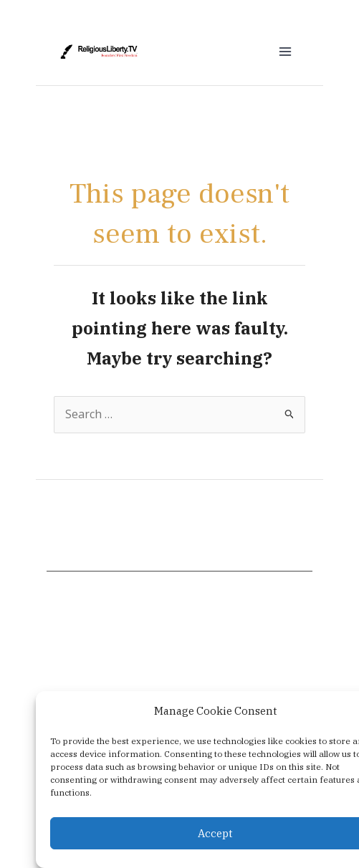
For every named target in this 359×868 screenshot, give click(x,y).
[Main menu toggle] (285, 52)
